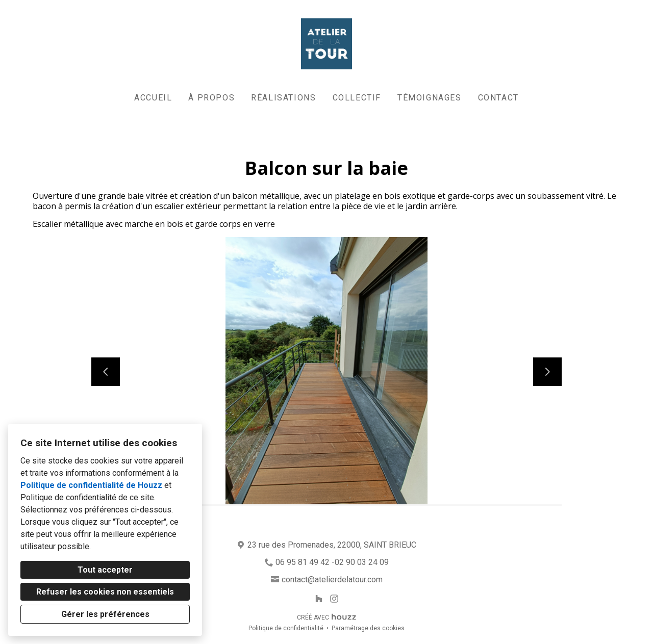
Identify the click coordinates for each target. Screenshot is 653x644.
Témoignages (430, 98)
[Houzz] (319, 599)
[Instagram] (334, 599)
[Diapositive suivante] (547, 372)
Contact (498, 98)
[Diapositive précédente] (106, 372)
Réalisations (283, 98)
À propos (211, 98)
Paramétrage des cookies (368, 628)
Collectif (357, 98)
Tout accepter (105, 570)
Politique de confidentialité (286, 628)
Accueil (153, 98)
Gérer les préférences (105, 614)
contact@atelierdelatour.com (332, 579)
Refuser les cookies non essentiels (105, 592)
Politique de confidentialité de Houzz (91, 485)
